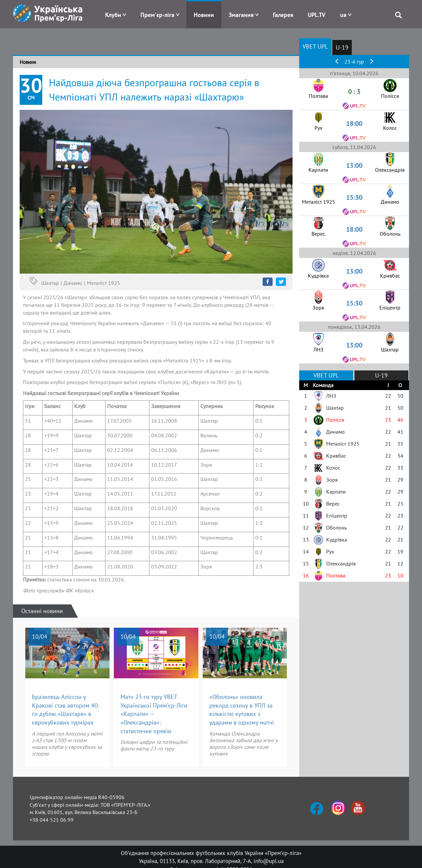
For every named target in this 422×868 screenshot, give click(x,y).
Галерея (283, 15)
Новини (204, 15)
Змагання (241, 15)
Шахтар (50, 283)
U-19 (342, 47)
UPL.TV (317, 15)
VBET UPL (315, 46)
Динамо (73, 283)
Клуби (113, 15)
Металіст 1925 (104, 283)
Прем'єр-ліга (157, 15)
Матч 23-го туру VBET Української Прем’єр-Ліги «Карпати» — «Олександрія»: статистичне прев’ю (154, 714)
